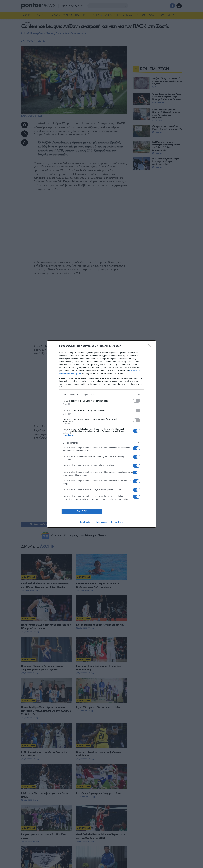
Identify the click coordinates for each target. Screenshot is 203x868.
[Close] (150, 346)
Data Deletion (85, 522)
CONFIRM (82, 511)
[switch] (136, 401)
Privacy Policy (117, 522)
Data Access (101, 522)
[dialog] (101, 434)
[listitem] (101, 395)
